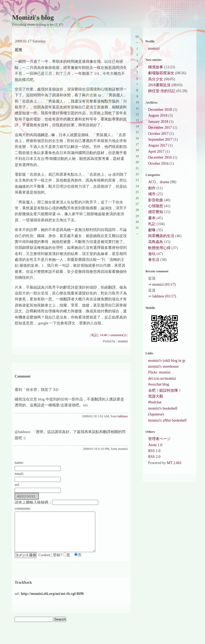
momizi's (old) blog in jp (167, 361)
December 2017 (160, 127)
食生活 (154, 260)
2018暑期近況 (159, 85)
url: (17, 485)
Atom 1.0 (155, 445)
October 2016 (158, 164)
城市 (152, 194)
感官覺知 (156, 212)
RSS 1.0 (154, 451)
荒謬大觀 (156, 396)
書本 (152, 218)
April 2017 (156, 152)
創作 (152, 188)
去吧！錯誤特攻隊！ (165, 390)
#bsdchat (155, 402)
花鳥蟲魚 (156, 242)
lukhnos (123, 416)
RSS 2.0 (154, 457)
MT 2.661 (174, 463)
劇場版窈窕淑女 (161, 73)
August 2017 (158, 145)
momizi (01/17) (164, 284)
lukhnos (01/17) (164, 296)
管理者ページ (159, 439)
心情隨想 (156, 206)
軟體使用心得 (159, 248)
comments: (23, 508)
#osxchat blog (159, 384)
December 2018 (160, 110)
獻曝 (152, 230)
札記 (94, 335)
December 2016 (160, 157)
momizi (123, 341)
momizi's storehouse (163, 366)
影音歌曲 (156, 200)
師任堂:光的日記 (162, 91)
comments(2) (118, 335)
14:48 (103, 335)
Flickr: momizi (159, 372)
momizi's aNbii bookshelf (167, 420)
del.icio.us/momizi (162, 378)
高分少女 (156, 79)
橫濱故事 (156, 67)
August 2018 (158, 115)
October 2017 (158, 134)
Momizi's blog (33, 17)
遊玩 (152, 254)
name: (19, 463)
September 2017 (160, 140)
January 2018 (158, 122)
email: (19, 474)
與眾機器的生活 (161, 236)
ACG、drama (159, 182)
